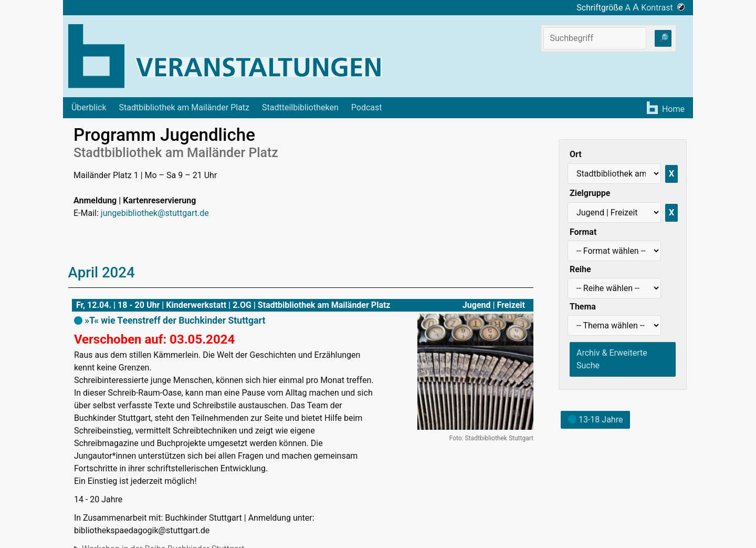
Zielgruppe (590, 193)
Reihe (580, 269)
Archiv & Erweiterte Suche (612, 359)
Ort (576, 154)
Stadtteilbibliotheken (300, 107)
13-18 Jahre (595, 420)
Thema (583, 307)
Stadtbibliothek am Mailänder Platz (185, 107)
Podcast (367, 107)
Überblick (89, 107)
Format (583, 232)
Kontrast (663, 8)
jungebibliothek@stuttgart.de (155, 213)
